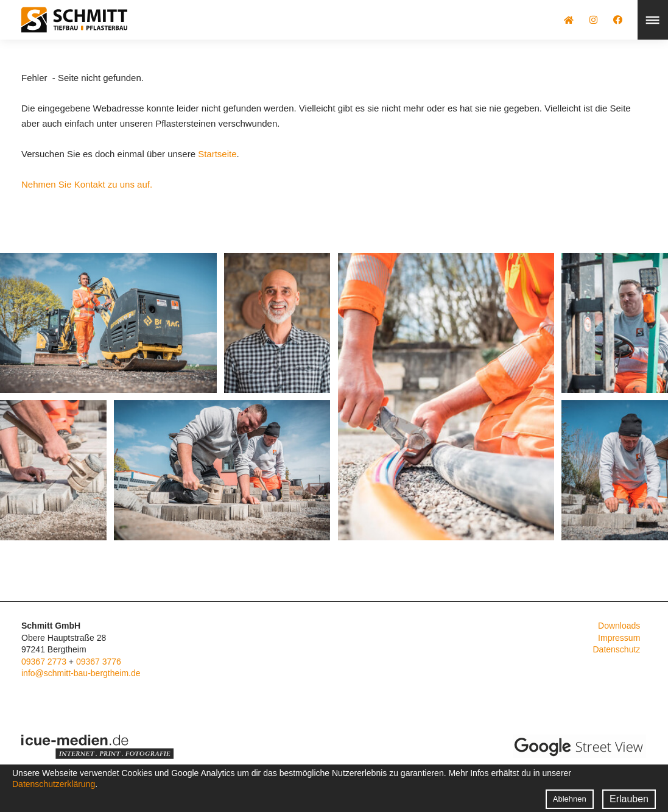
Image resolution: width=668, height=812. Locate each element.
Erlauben (629, 799)
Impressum (619, 638)
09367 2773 (44, 662)
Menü (653, 20)
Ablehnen (570, 799)
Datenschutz (616, 649)
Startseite (217, 154)
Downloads (619, 626)
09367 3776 (99, 662)
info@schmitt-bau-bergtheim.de (81, 673)
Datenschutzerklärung (54, 784)
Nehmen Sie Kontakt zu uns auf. (87, 184)
